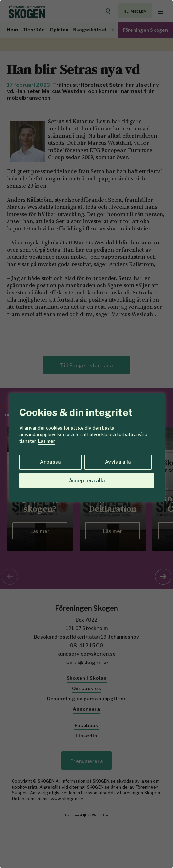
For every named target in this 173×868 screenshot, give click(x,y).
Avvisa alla (118, 462)
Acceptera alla (87, 480)
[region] (86, 434)
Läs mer (47, 441)
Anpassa (50, 462)
